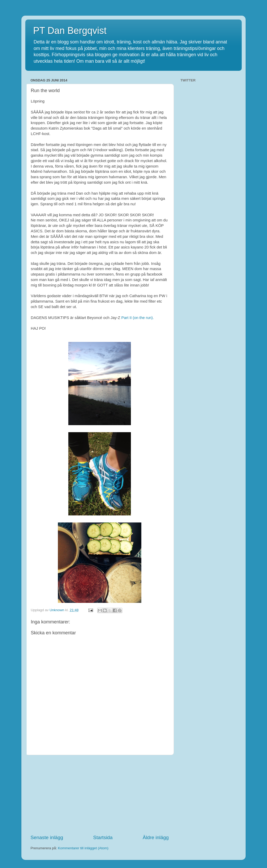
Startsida (103, 837)
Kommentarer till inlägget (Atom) (83, 848)
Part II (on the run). (138, 318)
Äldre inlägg (156, 837)
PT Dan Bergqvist (70, 31)
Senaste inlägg (47, 837)
